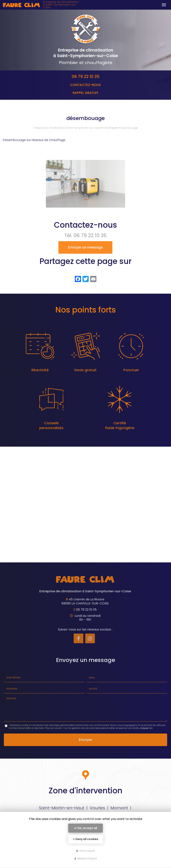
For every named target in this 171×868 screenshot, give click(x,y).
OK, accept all (86, 828)
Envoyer (85, 740)
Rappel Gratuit (86, 93)
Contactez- (85, 85)
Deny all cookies (85, 839)
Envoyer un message (85, 247)
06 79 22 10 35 (86, 76)
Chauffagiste (111, 128)
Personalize (85, 851)
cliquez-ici (146, 728)
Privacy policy (86, 859)
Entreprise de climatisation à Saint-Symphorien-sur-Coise (61, 5)
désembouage (129, 128)
